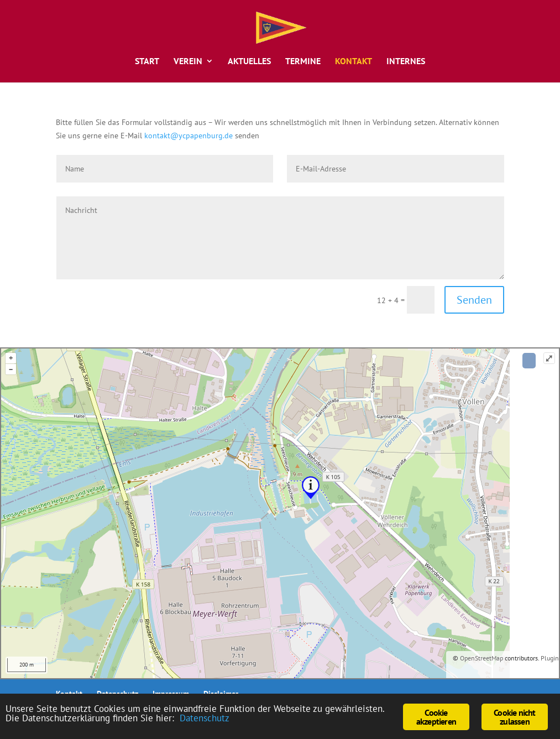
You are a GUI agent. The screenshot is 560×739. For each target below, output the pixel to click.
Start (147, 62)
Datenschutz (205, 718)
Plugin (549, 658)
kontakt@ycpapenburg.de (189, 136)
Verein (188, 62)
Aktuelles (249, 62)
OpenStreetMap (482, 658)
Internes (406, 62)
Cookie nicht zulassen (514, 717)
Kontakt (354, 62)
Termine (303, 62)
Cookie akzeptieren (436, 717)
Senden (474, 300)
